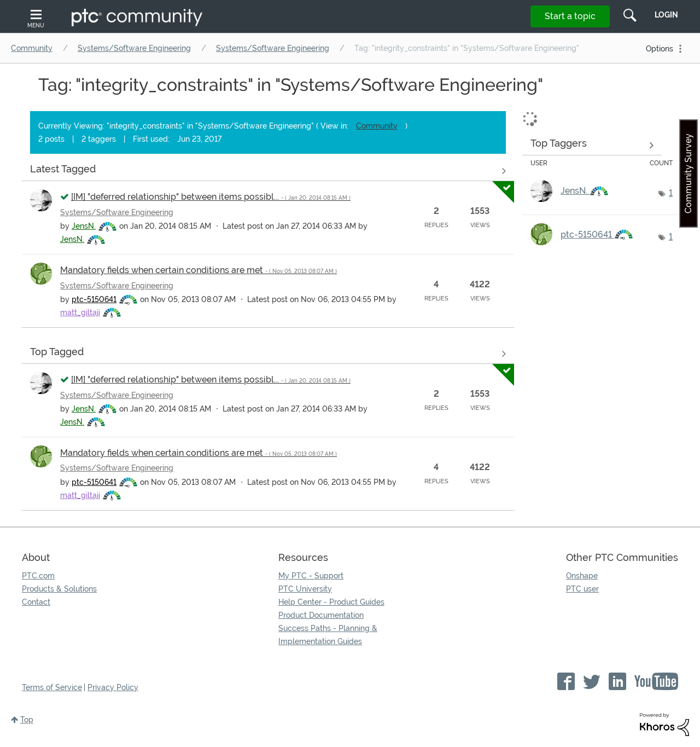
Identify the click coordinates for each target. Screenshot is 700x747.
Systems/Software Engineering (134, 48)
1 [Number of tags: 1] (671, 193)
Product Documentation (321, 615)
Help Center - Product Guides (331, 602)
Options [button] (660, 49)
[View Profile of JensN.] (84, 226)
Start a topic (570, 16)
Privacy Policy (113, 687)
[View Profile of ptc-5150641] (94, 299)
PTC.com (38, 576)
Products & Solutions (59, 589)
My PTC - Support (311, 576)
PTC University (305, 589)
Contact (36, 602)
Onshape (582, 576)
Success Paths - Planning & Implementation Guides (328, 635)
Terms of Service (52, 687)
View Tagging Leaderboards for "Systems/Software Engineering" (592, 145)
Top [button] (27, 720)
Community (32, 48)
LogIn (666, 15)
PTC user (582, 589)
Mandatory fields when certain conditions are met (199, 270)
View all (268, 171)
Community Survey (688, 173)
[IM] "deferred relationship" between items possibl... (211, 197)
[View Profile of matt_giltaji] (80, 312)
